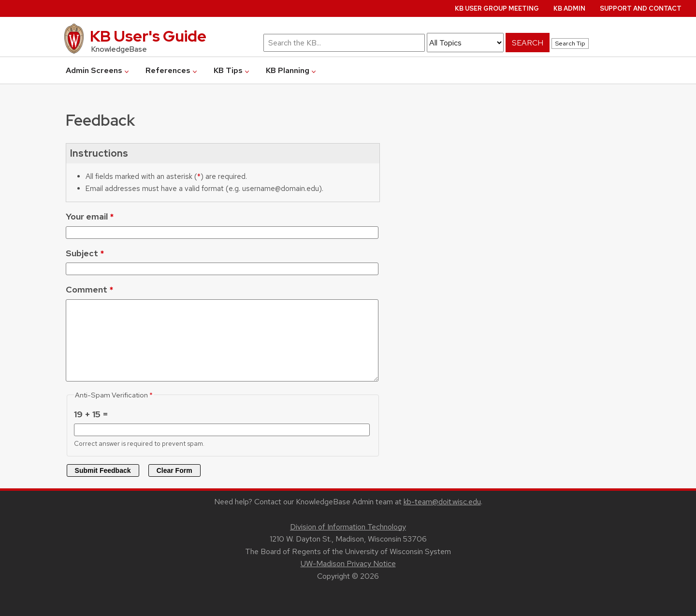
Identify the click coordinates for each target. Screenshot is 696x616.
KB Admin (569, 8)
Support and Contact (641, 8)
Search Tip (570, 43)
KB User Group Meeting (497, 8)
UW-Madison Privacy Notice (348, 564)
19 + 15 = (91, 414)
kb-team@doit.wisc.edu (442, 502)
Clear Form (174, 470)
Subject (82, 253)
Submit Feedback (103, 470)
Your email (87, 216)
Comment (87, 289)
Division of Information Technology (348, 527)
